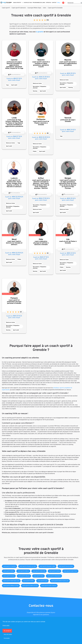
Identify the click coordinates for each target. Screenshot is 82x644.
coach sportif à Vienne (54, 571)
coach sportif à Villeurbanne (54, 576)
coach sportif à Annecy (9, 576)
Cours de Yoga (28, 3)
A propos (48, 3)
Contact (54, 3)
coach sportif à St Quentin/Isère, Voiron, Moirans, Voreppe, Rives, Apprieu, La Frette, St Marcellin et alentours (14, 182)
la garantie (40, 32)
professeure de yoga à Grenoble (68, 120)
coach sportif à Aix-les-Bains (66, 566)
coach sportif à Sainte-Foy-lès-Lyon (60, 581)
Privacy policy (6, 625)
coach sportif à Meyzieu (24, 576)
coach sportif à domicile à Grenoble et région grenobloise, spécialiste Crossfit (41, 63)
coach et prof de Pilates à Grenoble (68, 241)
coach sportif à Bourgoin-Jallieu (47, 566)
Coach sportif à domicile (19, 8)
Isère (45, 8)
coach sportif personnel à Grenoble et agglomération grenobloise (68, 62)
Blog (59, 3)
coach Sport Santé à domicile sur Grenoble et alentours (14, 242)
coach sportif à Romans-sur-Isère (28, 566)
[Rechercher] (75, 3)
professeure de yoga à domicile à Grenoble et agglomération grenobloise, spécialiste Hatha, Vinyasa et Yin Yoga (14, 64)
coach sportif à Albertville (39, 571)
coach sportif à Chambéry (9, 566)
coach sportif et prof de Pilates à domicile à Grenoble (41, 122)
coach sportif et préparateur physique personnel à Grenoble (14, 301)
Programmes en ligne (39, 3)
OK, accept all (7, 631)
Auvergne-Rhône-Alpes (34, 8)
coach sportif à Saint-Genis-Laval (11, 581)
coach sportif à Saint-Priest (70, 571)
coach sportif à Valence (23, 571)
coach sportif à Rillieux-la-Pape (11, 586)
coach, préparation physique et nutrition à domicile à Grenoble (41, 242)
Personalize (7, 638)
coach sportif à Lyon (42, 581)
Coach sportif (17, 3)
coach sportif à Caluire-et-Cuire (30, 586)
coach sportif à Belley (9, 571)
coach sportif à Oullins (28, 581)
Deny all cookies (8, 634)
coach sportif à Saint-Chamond (49, 586)
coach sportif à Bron (38, 576)
